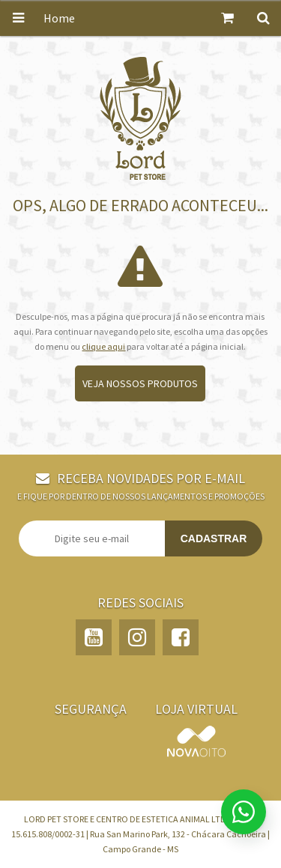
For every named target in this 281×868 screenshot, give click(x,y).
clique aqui (103, 346)
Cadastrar (214, 538)
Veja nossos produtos (140, 383)
